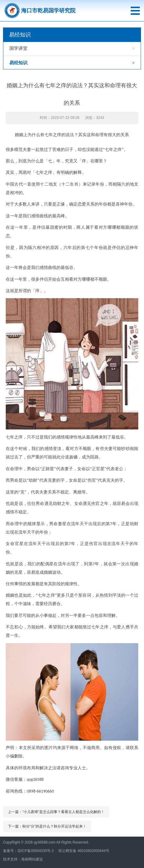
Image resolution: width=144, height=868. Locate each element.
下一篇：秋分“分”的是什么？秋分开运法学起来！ (47, 826)
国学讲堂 (18, 48)
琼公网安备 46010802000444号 (84, 851)
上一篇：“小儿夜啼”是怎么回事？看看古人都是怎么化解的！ (56, 812)
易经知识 (18, 63)
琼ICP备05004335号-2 (36, 851)
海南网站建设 (32, 859)
